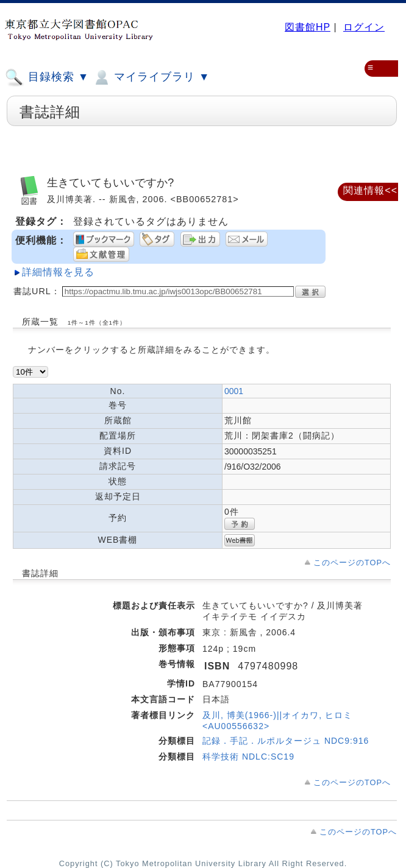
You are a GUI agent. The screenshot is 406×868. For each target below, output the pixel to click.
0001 (234, 391)
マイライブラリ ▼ (151, 77)
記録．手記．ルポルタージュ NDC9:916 (286, 741)
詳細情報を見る (58, 272)
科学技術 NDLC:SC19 (248, 757)
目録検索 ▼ (47, 77)
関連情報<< (370, 190)
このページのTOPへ (352, 563)
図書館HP (308, 27)
